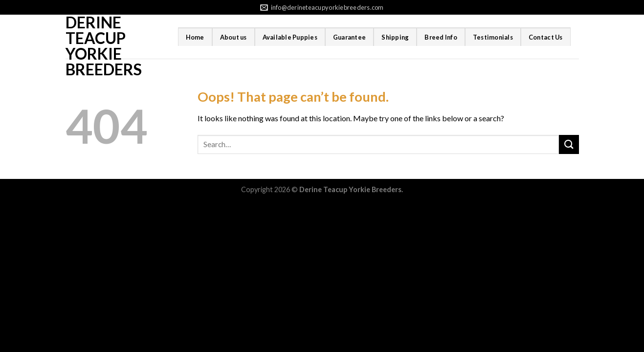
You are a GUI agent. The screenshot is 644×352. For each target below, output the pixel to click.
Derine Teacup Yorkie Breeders (104, 46)
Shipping (395, 37)
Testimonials (493, 37)
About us (233, 37)
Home (195, 37)
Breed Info (441, 37)
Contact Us (546, 37)
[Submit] (569, 144)
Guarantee (349, 37)
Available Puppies (290, 37)
